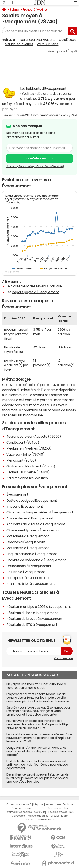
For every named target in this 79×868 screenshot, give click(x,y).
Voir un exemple (63, 658)
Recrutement (32, 808)
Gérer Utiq (40, 812)
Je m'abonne (36, 158)
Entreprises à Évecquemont (28, 578)
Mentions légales (38, 816)
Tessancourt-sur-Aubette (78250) (34, 436)
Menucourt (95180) (21, 460)
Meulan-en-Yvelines (19, 44)
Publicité (68, 804)
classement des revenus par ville (36, 286)
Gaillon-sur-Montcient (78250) (31, 466)
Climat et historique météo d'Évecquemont (40, 512)
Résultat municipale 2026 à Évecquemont (39, 607)
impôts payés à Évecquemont (35, 292)
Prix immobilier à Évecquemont (30, 584)
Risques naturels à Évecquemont (32, 554)
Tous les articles (58, 812)
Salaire (14, 10)
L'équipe (38, 804)
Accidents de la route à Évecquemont (36, 524)
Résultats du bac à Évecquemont (32, 613)
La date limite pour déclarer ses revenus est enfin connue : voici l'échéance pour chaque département (37, 765)
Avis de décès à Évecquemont (30, 518)
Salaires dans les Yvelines (27, 478)
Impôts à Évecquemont (25, 506)
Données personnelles (55, 808)
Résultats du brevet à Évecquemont (34, 619)
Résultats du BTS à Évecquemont (32, 625)
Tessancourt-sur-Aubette (37, 40)
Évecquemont (17, 494)
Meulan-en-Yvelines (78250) (29, 448)
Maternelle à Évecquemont (28, 536)
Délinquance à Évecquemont (29, 566)
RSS (72, 812)
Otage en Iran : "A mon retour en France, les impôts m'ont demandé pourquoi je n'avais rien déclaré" (39, 751)
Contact (17, 808)
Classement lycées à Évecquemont (34, 530)
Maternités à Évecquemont (28, 548)
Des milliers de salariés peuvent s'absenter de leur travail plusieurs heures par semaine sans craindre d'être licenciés (37, 778)
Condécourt (67, 40)
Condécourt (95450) (23, 442)
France (28, 10)
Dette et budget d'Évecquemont (32, 500)
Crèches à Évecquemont (26, 542)
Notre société (53, 804)
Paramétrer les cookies (18, 812)
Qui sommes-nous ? (19, 804)
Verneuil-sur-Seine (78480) (28, 472)
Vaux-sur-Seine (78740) (25, 454)
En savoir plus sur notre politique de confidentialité (35, 166)
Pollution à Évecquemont (26, 572)
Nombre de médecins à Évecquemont (36, 560)
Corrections (19, 816)
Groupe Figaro (59, 816)
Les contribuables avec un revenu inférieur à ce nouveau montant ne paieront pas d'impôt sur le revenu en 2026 (39, 738)
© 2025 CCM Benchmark (39, 820)
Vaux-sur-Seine (48, 44)
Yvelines (42, 10)
